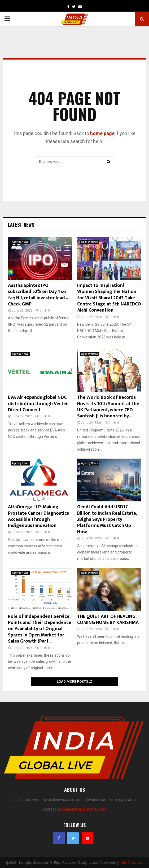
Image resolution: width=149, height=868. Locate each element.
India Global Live (131, 863)
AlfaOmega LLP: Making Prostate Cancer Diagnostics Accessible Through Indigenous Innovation (38, 516)
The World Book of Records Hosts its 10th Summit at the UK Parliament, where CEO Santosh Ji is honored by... (108, 407)
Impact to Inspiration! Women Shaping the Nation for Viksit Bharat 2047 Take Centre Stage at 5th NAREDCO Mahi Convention (109, 298)
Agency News (20, 242)
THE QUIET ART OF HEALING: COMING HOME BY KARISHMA (108, 620)
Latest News (21, 225)
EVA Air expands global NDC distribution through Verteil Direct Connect (38, 404)
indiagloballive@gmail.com (84, 809)
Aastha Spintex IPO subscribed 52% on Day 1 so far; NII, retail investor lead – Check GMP (38, 295)
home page (102, 133)
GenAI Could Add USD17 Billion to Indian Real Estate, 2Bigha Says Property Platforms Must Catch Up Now (107, 519)
